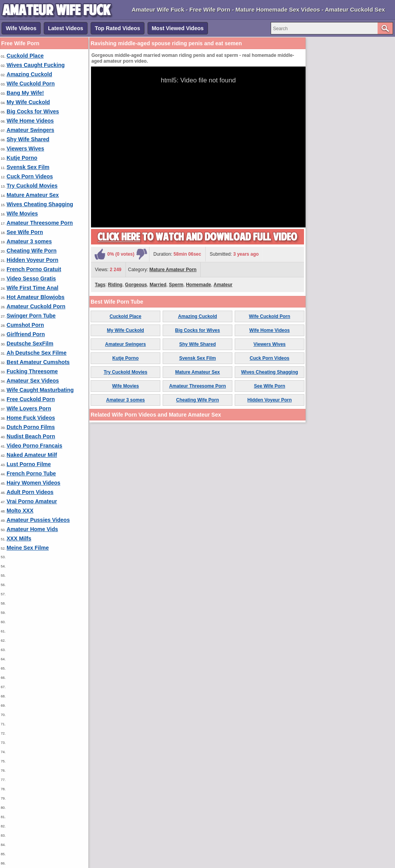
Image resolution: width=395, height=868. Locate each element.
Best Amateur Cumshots (38, 362)
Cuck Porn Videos (30, 176)
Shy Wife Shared (28, 139)
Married (158, 285)
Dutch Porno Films (31, 427)
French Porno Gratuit (34, 269)
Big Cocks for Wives (33, 111)
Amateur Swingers (30, 130)
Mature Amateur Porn (173, 270)
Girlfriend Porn (26, 334)
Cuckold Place (25, 56)
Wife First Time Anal (33, 288)
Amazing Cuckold (29, 74)
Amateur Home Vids (32, 529)
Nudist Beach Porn (31, 436)
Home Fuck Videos (31, 418)
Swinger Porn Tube (31, 316)
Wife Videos (21, 28)
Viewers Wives (25, 149)
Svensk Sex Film (28, 167)
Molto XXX (20, 511)
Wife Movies (22, 214)
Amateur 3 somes (29, 241)
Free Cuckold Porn (31, 399)
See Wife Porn (25, 232)
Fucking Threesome (32, 371)
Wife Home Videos (30, 121)
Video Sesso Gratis (31, 279)
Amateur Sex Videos (33, 381)
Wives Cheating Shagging (40, 204)
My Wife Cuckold (28, 102)
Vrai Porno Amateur (32, 501)
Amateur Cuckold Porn (36, 306)
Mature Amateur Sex (33, 195)
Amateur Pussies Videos (38, 520)
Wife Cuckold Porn (31, 84)
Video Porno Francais (34, 446)
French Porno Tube (31, 473)
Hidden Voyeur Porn (33, 260)
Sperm (176, 285)
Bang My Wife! (25, 93)
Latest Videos (66, 28)
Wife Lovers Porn (29, 408)
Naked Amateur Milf (32, 455)
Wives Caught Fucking (36, 65)
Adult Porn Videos (30, 492)
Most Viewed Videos (178, 28)
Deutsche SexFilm (30, 343)
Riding (115, 285)
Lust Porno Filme (29, 464)
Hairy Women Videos (33, 483)
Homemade (198, 285)
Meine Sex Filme (28, 548)
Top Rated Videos (118, 28)
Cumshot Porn (25, 325)
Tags (100, 285)
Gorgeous (136, 285)
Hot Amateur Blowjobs (36, 297)
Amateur (223, 285)
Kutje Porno (22, 158)
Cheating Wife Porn (32, 251)
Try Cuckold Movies (32, 186)
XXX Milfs (19, 538)
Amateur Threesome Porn (40, 223)
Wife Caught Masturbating (40, 390)
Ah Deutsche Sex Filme (37, 353)
